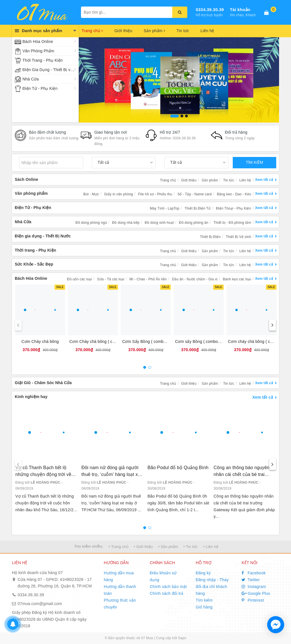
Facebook (254, 573)
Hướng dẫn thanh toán (120, 590)
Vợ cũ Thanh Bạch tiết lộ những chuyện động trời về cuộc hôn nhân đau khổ (43, 472)
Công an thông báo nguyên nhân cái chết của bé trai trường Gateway (242, 472)
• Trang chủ (119, 547)
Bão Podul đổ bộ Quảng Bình (178, 468)
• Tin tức (190, 547)
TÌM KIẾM (254, 162)
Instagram (254, 587)
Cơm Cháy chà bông (40, 341)
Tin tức (183, 31)
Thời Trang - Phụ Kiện (43, 60)
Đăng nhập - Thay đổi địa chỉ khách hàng (212, 587)
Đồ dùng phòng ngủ (91, 223)
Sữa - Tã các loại (111, 279)
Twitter (251, 580)
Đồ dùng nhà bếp (126, 223)
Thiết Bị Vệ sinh (239, 237)
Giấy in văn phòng (118, 194)
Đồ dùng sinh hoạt (159, 223)
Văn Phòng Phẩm (38, 51)
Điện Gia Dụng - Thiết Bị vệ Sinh (49, 70)
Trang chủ (92, 31)
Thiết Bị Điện (210, 237)
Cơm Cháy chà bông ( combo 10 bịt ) (103, 341)
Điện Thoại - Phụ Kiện (234, 208)
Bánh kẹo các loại (237, 279)
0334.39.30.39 (210, 10)
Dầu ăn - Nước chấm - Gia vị (195, 279)
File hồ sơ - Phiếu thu (155, 194)
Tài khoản (240, 10)
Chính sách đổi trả (167, 593)
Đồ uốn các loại (79, 279)
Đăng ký (203, 573)
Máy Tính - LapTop (165, 208)
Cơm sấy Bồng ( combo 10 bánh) (205, 341)
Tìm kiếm (204, 600)
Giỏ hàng (204, 607)
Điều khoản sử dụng (163, 576)
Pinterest (253, 600)
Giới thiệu (123, 31)
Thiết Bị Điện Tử (198, 208)
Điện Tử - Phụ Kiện (40, 88)
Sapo (182, 638)
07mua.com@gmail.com (40, 604)
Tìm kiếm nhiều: (89, 546)
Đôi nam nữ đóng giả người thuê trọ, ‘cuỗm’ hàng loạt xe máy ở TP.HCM (111, 472)
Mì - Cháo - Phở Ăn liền (148, 279)
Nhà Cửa (31, 79)
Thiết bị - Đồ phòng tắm (232, 223)
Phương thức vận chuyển (120, 604)
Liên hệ (207, 31)
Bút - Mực (91, 194)
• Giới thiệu (143, 547)
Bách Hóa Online (38, 42)
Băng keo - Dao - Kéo (234, 194)
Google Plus (256, 593)
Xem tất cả (264, 180)
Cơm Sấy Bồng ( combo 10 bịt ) (151, 341)
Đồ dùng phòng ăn (194, 223)
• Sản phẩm (168, 547)
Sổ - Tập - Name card (195, 194)
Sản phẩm (154, 31)
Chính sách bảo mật (168, 587)
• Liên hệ (211, 547)
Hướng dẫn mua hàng (119, 576)
